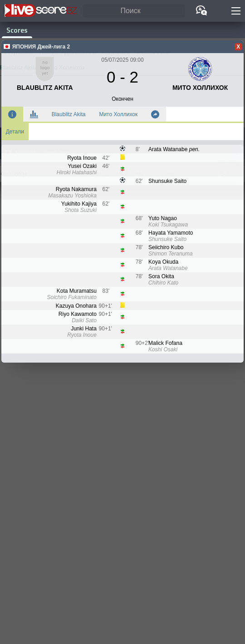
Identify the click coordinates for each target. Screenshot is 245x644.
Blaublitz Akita (69, 114)
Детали (15, 132)
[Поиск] (134, 11)
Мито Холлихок (118, 114)
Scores (17, 30)
